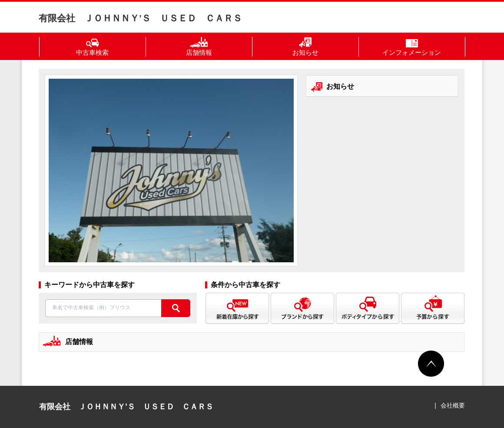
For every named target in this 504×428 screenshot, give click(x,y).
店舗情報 (199, 47)
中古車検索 (92, 47)
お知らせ (305, 47)
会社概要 (453, 405)
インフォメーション (412, 47)
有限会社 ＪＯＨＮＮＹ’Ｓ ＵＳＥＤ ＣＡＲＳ (140, 18)
